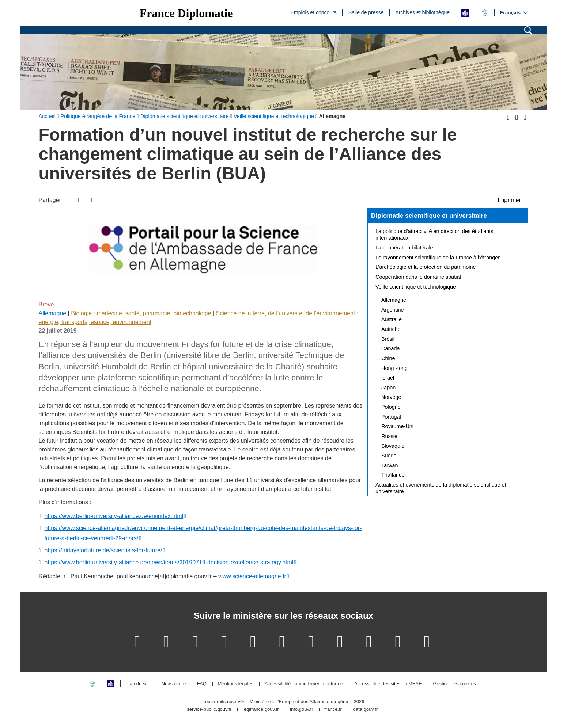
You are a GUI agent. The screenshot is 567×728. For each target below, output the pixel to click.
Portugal (391, 417)
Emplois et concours (314, 12)
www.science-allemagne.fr (252, 576)
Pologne (391, 407)
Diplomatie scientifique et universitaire (429, 216)
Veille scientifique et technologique (416, 287)
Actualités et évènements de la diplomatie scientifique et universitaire (441, 488)
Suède (389, 456)
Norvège (391, 397)
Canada (390, 348)
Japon (388, 388)
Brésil (388, 339)
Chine (388, 358)
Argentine (393, 310)
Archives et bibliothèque (422, 12)
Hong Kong (394, 368)
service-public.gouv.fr (209, 710)
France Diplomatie (186, 13)
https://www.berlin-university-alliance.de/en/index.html (114, 516)
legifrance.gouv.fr (261, 710)
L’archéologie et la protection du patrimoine (426, 267)
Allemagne (53, 313)
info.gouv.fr (301, 710)
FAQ (202, 684)
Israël (388, 378)
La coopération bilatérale (404, 248)
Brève (46, 304)
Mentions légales (235, 684)
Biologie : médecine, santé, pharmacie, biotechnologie (141, 313)
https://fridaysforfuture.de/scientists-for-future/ (103, 550)
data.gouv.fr (365, 710)
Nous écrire (174, 684)
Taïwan (390, 465)
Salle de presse (366, 12)
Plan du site (138, 684)
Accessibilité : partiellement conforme (304, 684)
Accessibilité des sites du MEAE (388, 684)
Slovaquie (393, 446)
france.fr (333, 710)
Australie (392, 319)
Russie (389, 436)
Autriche (391, 329)
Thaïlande (393, 475)
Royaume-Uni (397, 426)
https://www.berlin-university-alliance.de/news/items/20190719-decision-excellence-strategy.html (169, 562)
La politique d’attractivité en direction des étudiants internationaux (434, 235)
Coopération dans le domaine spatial (418, 277)
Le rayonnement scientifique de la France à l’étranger (438, 258)
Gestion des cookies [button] (454, 684)
